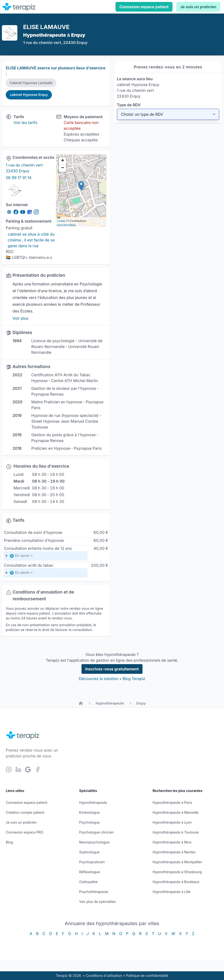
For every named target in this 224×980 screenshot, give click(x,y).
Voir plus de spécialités (97, 902)
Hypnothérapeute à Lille (172, 892)
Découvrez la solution (98, 679)
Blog (9, 842)
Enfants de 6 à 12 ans (46, 557)
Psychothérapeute (94, 892)
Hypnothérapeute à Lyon (172, 822)
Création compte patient (25, 812)
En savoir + (21, 556)
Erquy (141, 703)
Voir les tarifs (25, 123)
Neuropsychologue (94, 842)
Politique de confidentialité (147, 976)
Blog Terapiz (134, 679)
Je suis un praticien (198, 7)
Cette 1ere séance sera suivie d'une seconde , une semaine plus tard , (46, 574)
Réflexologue (89, 872)
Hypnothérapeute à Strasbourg (177, 872)
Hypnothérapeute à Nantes (174, 852)
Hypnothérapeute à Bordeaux (176, 882)
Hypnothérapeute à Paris (172, 802)
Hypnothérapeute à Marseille (176, 812)
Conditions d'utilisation (104, 976)
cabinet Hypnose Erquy (29, 95)
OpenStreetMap (67, 225)
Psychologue (89, 822)
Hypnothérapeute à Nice (172, 842)
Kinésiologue (89, 812)
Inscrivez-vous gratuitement (112, 669)
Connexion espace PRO (25, 832)
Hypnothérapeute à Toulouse (176, 832)
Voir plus (20, 318)
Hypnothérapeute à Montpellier (177, 862)
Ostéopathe (88, 882)
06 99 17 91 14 (19, 178)
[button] (81, 186)
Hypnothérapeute (110, 703)
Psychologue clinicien (96, 832)
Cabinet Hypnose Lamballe (31, 83)
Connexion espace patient (144, 7)
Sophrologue (89, 852)
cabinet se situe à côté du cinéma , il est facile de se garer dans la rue (32, 240)
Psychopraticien (92, 862)
